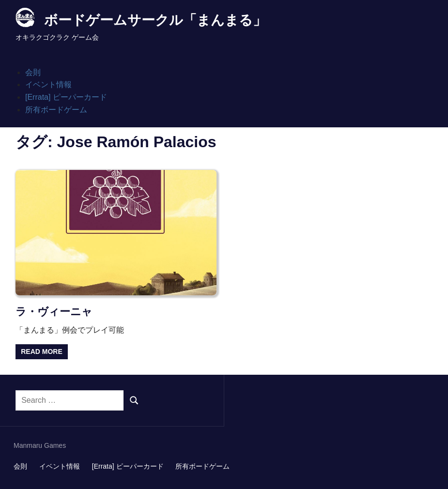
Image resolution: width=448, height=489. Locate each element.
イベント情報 (48, 84)
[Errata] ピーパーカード (66, 97)
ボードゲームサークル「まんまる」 (155, 20)
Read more (42, 351)
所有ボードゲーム (56, 110)
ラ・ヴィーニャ (54, 312)
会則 (33, 72)
